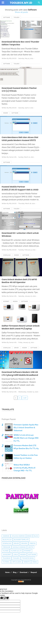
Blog (36, 536)
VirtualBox (17, 562)
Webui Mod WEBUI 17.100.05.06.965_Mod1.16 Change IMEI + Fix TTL (24, 468)
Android (6, 536)
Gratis (31, 547)
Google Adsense (19, 547)
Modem (6, 113)
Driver (16, 348)
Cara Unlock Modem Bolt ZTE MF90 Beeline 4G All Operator (19, 281)
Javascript (7, 554)
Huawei (6, 551)
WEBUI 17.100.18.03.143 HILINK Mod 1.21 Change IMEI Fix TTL (26, 438)
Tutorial (6, 562)
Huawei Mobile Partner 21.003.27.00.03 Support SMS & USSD (20, 188)
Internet (6, 301)
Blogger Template (21, 540)
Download (7, 255)
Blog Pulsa (7, 540)
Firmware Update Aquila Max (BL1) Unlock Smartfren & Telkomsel (26, 428)
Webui (35, 562)
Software (7, 17)
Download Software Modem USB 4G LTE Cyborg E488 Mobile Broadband (20, 374)
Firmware (7, 547)
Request (34, 572)
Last (25, 398)
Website (27, 562)
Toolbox (16, 17)
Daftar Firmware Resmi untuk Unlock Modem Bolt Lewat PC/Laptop (21, 327)
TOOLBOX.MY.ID (21, 3)
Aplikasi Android (18, 536)
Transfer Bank (28, 558)
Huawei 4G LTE (16, 551)
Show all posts (21, 12)
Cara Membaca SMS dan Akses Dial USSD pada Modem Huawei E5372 (20, 139)
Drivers (24, 543)
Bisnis (30, 536)
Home (7, 572)
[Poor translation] (6, 598)
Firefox (32, 543)
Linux (16, 554)
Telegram (7, 558)
